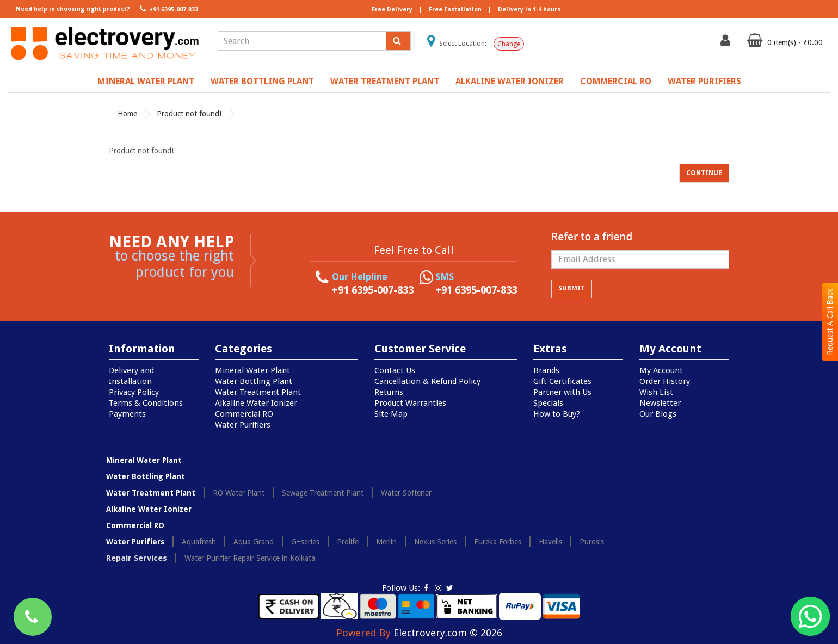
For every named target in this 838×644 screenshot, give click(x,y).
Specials (548, 403)
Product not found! (189, 114)
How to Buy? (557, 414)
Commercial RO (616, 81)
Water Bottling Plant (262, 81)
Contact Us (395, 370)
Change (509, 44)
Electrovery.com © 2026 (448, 633)
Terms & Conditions (146, 403)
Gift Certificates (562, 381)
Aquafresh (199, 542)
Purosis (592, 542)
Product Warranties (410, 403)
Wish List (656, 392)
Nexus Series (435, 542)
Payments (127, 414)
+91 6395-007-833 (168, 9)
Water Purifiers (704, 81)
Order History (665, 381)
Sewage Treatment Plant (323, 493)
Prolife (348, 542)
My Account (661, 370)
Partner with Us (562, 392)
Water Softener (406, 493)
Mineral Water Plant (146, 81)
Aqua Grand (254, 542)
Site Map (391, 414)
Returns (389, 392)
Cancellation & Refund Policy (427, 381)
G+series (305, 542)
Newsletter (660, 403)
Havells (550, 542)
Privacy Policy (134, 392)
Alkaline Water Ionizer (510, 81)
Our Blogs (658, 414)
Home (127, 114)
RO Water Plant (239, 493)
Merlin (386, 542)
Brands (546, 370)
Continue (704, 173)
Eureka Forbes (498, 542)
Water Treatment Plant (385, 81)
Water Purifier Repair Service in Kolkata (250, 558)
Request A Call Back (830, 322)
